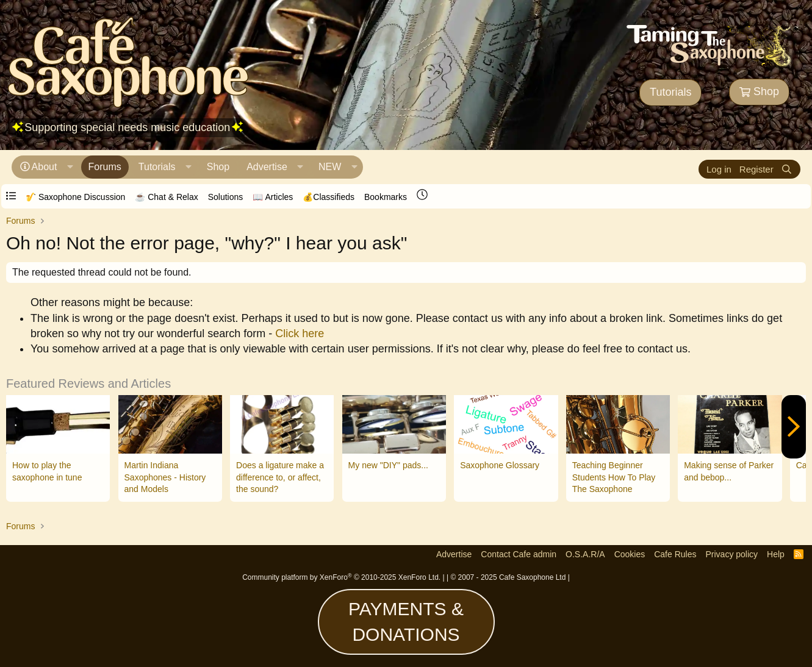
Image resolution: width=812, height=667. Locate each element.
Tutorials (670, 92)
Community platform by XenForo (341, 577)
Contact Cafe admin (519, 554)
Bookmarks (386, 197)
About (45, 167)
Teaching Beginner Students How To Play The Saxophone (614, 477)
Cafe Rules (675, 554)
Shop (759, 91)
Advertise (267, 167)
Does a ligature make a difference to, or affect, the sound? (280, 477)
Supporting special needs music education (127, 127)
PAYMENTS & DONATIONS (406, 622)
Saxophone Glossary (500, 465)
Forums (105, 167)
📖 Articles (273, 197)
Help (776, 554)
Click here (300, 333)
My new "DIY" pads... (388, 465)
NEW (330, 167)
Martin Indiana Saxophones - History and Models (165, 477)
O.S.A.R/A (585, 554)
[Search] (787, 169)
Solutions (226, 197)
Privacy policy (731, 554)
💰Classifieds (329, 197)
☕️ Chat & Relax (166, 197)
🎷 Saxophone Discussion (75, 197)
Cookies (630, 554)
